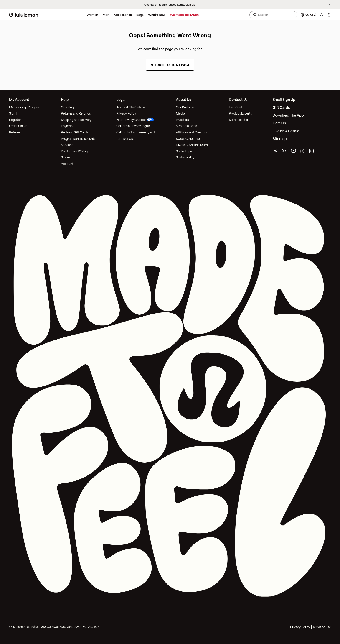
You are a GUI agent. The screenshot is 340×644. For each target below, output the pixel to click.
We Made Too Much (184, 15)
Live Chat (236, 107)
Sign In (14, 113)
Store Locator (239, 120)
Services (67, 145)
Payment (67, 126)
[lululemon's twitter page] (275, 152)
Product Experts (240, 113)
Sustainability (185, 157)
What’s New (157, 15)
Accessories (123, 15)
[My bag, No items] (329, 15)
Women (92, 15)
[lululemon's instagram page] (312, 152)
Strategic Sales (186, 126)
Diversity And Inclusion (192, 145)
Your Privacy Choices (135, 120)
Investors (182, 120)
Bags (140, 15)
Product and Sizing (74, 151)
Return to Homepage (170, 65)
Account (67, 164)
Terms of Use (125, 139)
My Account (19, 99)
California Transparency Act (136, 132)
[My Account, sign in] (322, 15)
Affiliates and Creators (191, 132)
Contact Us (238, 99)
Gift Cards (281, 107)
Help (65, 99)
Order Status (18, 126)
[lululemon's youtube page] (294, 152)
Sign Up (190, 5)
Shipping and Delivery (76, 120)
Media (180, 113)
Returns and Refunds (76, 113)
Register (15, 120)
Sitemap (280, 139)
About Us (184, 99)
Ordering (67, 107)
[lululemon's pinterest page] (284, 152)
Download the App (288, 115)
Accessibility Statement (133, 107)
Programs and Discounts (78, 139)
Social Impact (185, 151)
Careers (279, 123)
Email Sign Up (284, 99)
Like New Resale (286, 131)
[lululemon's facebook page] (303, 152)
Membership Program (25, 107)
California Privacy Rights (133, 126)
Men (106, 15)
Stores (66, 157)
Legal (121, 99)
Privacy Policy (126, 113)
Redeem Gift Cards (75, 132)
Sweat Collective (188, 139)
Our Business (185, 107)
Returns (15, 132)
